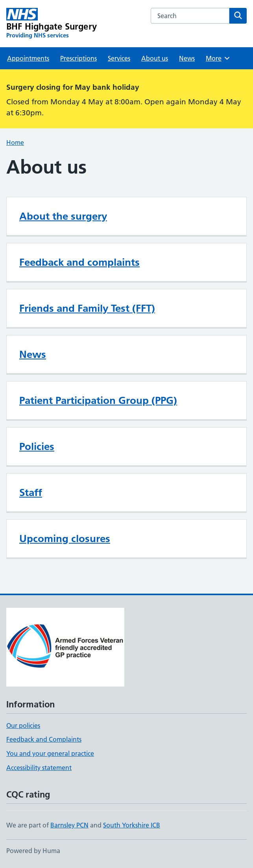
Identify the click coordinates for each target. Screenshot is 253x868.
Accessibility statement (39, 768)
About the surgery (63, 216)
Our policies (23, 725)
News (187, 58)
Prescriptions (78, 58)
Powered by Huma (33, 851)
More (218, 58)
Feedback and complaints (79, 262)
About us (155, 58)
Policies (37, 446)
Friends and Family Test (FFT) (87, 308)
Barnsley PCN (69, 825)
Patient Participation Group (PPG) (98, 400)
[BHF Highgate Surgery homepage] (52, 24)
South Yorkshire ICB (132, 825)
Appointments (28, 58)
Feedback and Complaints (44, 739)
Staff (31, 492)
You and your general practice (50, 753)
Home (15, 143)
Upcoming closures (65, 539)
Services (119, 58)
